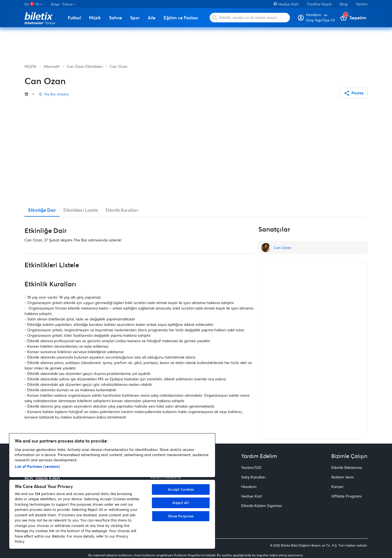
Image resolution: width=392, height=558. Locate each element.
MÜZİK (30, 66)
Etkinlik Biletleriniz (347, 467)
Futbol (74, 18)
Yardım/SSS (251, 467)
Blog (344, 4)
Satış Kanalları (253, 477)
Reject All (181, 503)
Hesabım (249, 486)
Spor (135, 18)
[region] (112, 491)
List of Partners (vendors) (37, 466)
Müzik (95, 18)
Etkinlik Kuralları (122, 210)
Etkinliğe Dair (42, 210)
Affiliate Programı (346, 496)
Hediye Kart (286, 4)
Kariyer (337, 486)
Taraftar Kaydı (319, 4)
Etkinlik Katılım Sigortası (261, 506)
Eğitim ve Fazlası (181, 18)
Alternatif (52, 66)
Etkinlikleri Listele (81, 210)
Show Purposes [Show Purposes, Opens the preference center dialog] (181, 516)
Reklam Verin (343, 477)
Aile (152, 18)
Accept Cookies (181, 489)
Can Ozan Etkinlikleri (85, 66)
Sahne (116, 18)
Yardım (362, 4)
